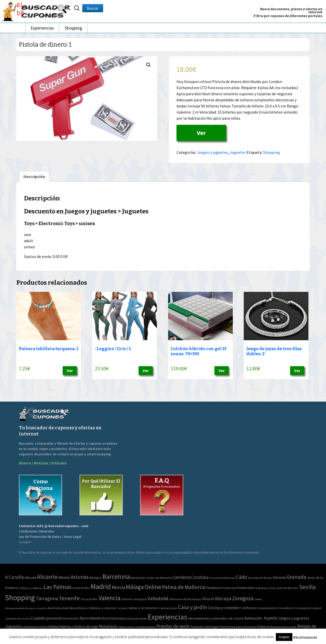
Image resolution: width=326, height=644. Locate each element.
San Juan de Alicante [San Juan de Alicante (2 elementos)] (284, 588)
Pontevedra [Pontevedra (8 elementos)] (246, 588)
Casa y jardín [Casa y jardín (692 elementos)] (193, 607)
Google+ (25, 542)
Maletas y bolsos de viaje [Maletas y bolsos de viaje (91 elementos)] (79, 626)
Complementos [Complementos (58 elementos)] (267, 608)
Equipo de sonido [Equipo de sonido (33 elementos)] (137, 619)
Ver (201, 133)
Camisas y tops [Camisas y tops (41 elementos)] (168, 608)
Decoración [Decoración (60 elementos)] (71, 618)
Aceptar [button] (284, 637)
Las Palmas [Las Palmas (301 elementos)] (58, 587)
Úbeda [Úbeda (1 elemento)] (258, 599)
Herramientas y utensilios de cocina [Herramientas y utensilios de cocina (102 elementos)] (216, 618)
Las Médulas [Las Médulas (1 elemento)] (36, 588)
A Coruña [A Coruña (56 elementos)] (14, 577)
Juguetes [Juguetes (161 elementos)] (13, 626)
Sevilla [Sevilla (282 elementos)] (307, 587)
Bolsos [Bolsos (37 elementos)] (74, 608)
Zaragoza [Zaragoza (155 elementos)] (243, 598)
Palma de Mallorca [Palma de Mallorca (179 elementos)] (184, 587)
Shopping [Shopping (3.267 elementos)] (20, 598)
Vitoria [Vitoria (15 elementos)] (208, 599)
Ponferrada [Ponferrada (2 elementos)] (229, 588)
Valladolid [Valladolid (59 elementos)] (158, 598)
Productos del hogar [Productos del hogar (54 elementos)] (205, 627)
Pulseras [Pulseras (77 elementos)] (263, 626)
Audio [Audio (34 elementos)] (66, 608)
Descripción (34, 176)
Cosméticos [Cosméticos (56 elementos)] (286, 608)
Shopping (73, 28)
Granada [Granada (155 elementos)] (296, 577)
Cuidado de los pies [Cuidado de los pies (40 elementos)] (18, 619)
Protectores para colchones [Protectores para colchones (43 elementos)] (238, 627)
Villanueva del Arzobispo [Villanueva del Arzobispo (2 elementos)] (185, 599)
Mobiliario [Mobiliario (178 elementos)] (108, 626)
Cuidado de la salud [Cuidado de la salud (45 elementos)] (308, 608)
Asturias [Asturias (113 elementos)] (80, 577)
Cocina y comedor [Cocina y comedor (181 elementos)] (224, 608)
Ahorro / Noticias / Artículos (43, 463)
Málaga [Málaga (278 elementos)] (135, 587)
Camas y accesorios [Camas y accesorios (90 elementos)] (143, 608)
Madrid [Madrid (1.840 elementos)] (101, 587)
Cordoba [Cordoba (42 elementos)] (200, 577)
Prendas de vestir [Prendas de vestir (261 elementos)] (173, 626)
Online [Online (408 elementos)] (153, 587)
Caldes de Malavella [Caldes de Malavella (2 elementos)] (159, 578)
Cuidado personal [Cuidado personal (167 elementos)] (46, 618)
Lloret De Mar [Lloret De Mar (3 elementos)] (81, 588)
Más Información (305, 637)
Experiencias (42, 28)
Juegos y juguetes (213, 152)
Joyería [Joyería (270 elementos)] (270, 618)
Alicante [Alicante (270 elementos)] (47, 577)
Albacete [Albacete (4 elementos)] (30, 578)
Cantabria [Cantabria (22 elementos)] (181, 577)
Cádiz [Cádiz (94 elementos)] (241, 577)
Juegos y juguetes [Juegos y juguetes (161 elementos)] (293, 618)
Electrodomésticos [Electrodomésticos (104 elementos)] (94, 618)
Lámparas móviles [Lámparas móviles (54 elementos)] (35, 627)
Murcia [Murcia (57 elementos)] (118, 587)
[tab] (34, 176)
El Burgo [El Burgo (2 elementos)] (267, 578)
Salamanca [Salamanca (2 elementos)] (263, 588)
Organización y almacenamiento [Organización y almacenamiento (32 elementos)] (137, 627)
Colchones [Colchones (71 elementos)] (248, 608)
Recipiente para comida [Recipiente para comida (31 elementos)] (283, 627)
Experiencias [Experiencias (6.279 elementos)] (167, 617)
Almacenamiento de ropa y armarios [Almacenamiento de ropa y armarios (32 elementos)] (26, 608)
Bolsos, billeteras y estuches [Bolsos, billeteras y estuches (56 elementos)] (97, 608)
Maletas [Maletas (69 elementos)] (54, 627)
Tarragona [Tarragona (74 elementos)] (47, 598)
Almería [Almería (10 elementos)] (64, 577)
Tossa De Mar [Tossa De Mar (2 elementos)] (89, 599)
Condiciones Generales (37, 531)
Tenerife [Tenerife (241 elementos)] (69, 598)
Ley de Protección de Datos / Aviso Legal (50, 537)
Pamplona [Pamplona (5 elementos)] (213, 588)
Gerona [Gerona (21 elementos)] (279, 577)
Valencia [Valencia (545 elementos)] (110, 598)
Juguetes (238, 152)
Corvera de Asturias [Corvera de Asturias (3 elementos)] (222, 578)
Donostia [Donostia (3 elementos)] (254, 578)
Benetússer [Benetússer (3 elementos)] (138, 578)
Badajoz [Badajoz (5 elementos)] (96, 578)
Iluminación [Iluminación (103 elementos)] (253, 618)
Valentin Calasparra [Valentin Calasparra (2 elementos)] (134, 599)
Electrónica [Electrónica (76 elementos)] (118, 618)
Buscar (93, 8)
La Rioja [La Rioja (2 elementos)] (23, 588)
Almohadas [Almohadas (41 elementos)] (55, 608)
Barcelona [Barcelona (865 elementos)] (116, 576)
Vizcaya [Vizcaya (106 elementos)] (223, 598)
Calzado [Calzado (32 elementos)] (122, 608)
